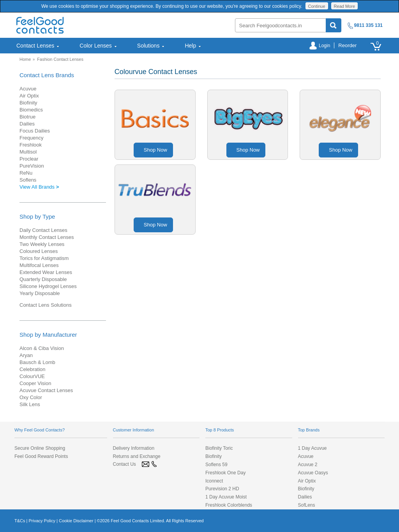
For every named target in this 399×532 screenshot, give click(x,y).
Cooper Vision (35, 383)
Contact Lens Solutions (46, 305)
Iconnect (214, 481)
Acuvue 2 (308, 465)
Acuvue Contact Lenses (46, 390)
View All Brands (39, 187)
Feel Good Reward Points (41, 456)
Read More (344, 6)
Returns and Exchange (137, 456)
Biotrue (27, 117)
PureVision (32, 166)
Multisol (28, 152)
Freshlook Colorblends (229, 505)
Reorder (347, 45)
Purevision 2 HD (222, 489)
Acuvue (28, 89)
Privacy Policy (42, 521)
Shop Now (155, 150)
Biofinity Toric (219, 448)
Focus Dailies (35, 131)
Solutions (151, 46)
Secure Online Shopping (40, 448)
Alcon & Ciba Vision (42, 348)
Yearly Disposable (40, 293)
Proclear (29, 159)
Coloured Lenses (39, 251)
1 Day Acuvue (312, 448)
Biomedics (31, 110)
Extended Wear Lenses (46, 272)
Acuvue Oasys (313, 473)
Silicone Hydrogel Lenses (48, 286)
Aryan (26, 355)
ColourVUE (32, 376)
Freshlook (31, 145)
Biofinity (28, 103)
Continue (317, 6)
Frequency (31, 138)
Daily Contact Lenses (43, 230)
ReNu (26, 173)
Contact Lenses (38, 46)
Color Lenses (98, 46)
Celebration (33, 369)
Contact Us (124, 464)
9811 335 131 (368, 25)
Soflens (28, 180)
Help (193, 46)
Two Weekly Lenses (42, 244)
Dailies (27, 124)
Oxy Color (31, 397)
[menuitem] (43, 46)
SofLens (307, 505)
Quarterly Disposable (43, 279)
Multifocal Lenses (39, 265)
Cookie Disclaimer (76, 521)
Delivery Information (134, 448)
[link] (34, 480)
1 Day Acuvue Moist (226, 497)
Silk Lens (30, 404)
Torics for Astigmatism (44, 258)
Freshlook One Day (225, 473)
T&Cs (20, 521)
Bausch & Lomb (37, 362)
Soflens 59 (216, 465)
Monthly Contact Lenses (47, 237)
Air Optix (29, 96)
